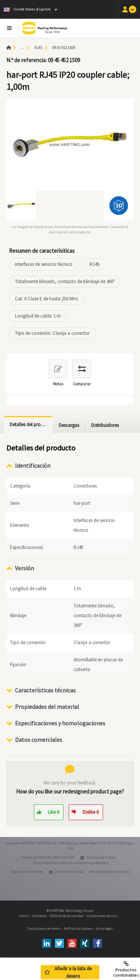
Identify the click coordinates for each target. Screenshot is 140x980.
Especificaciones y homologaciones (60, 723)
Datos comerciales (39, 740)
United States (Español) (27, 9)
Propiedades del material (47, 707)
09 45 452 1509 (64, 48)
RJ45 (38, 48)
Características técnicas (45, 690)
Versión (24, 568)
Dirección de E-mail (101, 857)
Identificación (33, 465)
